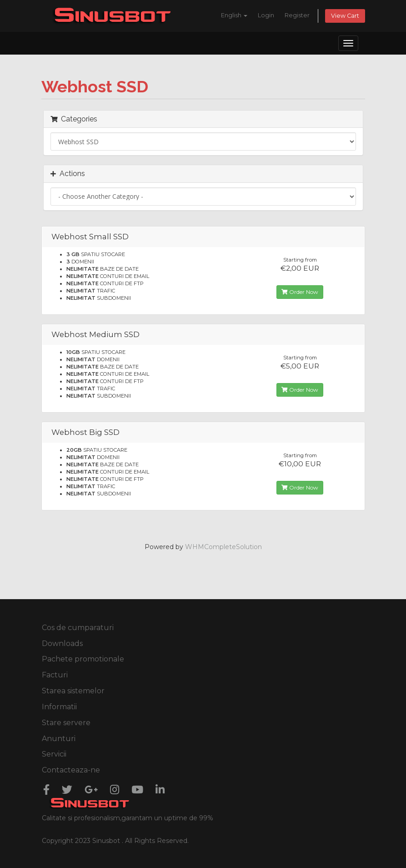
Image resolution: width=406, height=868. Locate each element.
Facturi (55, 675)
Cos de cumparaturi (78, 628)
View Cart (345, 16)
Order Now (300, 292)
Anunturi (59, 739)
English (234, 15)
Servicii (54, 754)
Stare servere (66, 723)
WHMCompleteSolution (223, 547)
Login (266, 15)
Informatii (59, 707)
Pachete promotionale (83, 659)
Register (297, 15)
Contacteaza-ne (71, 770)
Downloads (62, 643)
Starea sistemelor (73, 691)
